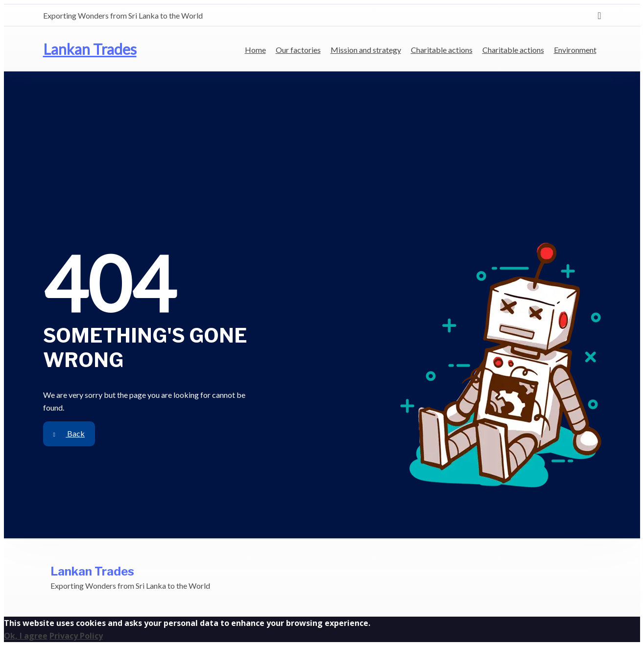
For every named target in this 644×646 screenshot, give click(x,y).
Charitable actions (442, 50)
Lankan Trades (90, 49)
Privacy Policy (76, 636)
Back (69, 433)
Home (255, 50)
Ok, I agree (26, 636)
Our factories (298, 50)
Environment (575, 50)
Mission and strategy (366, 50)
